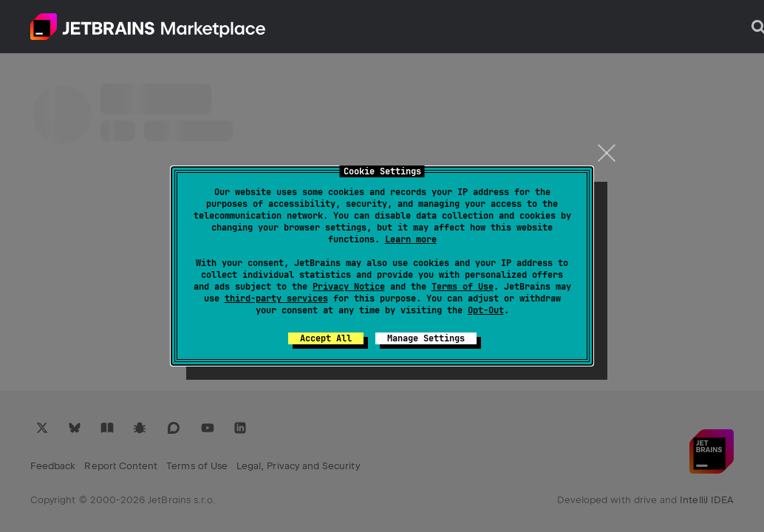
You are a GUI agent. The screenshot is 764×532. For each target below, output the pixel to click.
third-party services (276, 299)
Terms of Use (463, 287)
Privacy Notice (349, 287)
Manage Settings (426, 338)
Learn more (411, 239)
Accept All (326, 338)
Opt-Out (486, 310)
